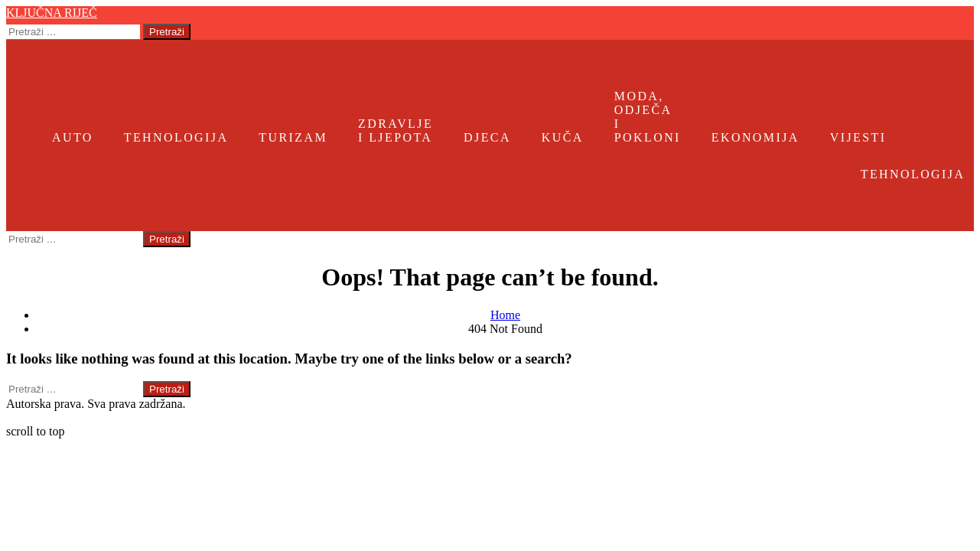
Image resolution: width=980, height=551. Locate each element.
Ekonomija (755, 137)
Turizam (293, 137)
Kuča (563, 137)
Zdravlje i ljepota (396, 130)
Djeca (487, 137)
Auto (73, 137)
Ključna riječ (52, 13)
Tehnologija (176, 137)
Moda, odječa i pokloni (648, 117)
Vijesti (858, 137)
